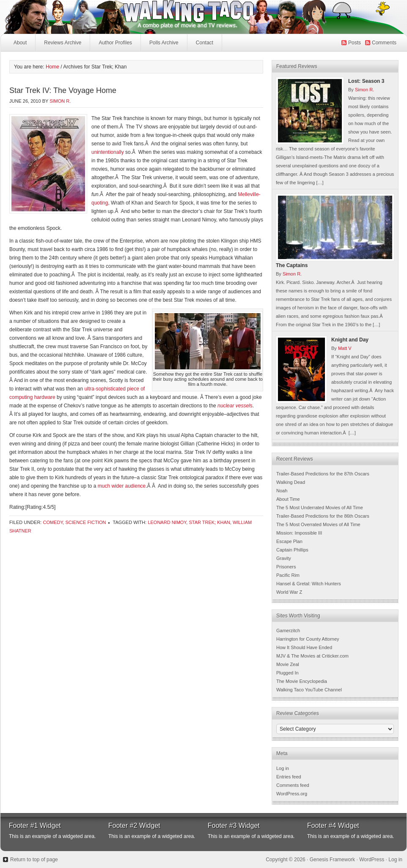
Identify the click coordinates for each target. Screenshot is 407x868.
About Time (288, 499)
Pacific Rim (288, 575)
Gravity (284, 558)
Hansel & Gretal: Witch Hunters (309, 584)
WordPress (372, 860)
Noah (282, 491)
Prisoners (286, 567)
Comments (384, 43)
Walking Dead (291, 482)
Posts (355, 43)
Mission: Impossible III (299, 533)
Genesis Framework (332, 860)
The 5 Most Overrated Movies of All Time (318, 524)
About (20, 43)
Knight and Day (350, 340)
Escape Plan (289, 541)
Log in (283, 768)
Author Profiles (114, 45)
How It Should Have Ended (304, 647)
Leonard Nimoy (167, 522)
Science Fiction (85, 522)
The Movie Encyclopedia (302, 681)
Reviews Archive (63, 43)
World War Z (289, 592)
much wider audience (122, 486)
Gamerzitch (288, 631)
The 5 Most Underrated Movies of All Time (320, 508)
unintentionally (108, 152)
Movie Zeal (288, 664)
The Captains (292, 265)
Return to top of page (34, 860)
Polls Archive (164, 43)
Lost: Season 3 (366, 81)
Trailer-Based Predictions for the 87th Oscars (323, 474)
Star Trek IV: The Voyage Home (63, 90)
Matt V (345, 348)
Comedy (53, 522)
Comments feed (293, 785)
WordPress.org (292, 794)
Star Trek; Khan (209, 522)
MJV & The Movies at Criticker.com (312, 656)
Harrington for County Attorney (308, 639)
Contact (205, 43)
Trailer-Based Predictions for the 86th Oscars (323, 516)
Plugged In (287, 673)
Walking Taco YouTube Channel (309, 690)
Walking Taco (140, 17)
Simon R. (60, 101)
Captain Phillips (292, 550)
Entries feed (289, 777)
